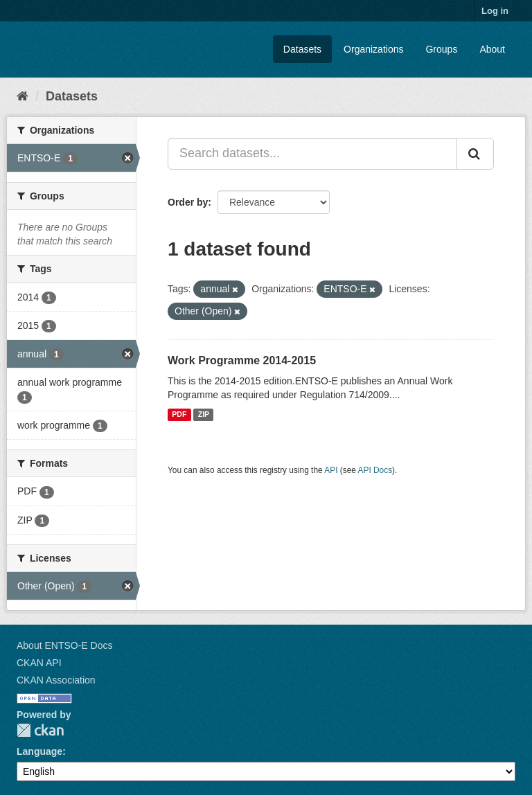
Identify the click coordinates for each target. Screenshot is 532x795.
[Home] (23, 96)
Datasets (302, 49)
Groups (441, 49)
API (331, 470)
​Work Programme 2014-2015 (242, 360)
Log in (495, 11)
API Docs (375, 470)
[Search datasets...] (312, 154)
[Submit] (475, 154)
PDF (179, 415)
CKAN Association (56, 680)
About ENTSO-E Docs (65, 645)
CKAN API (39, 663)
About (492, 49)
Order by (188, 202)
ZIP (204, 415)
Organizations (373, 49)
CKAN (40, 730)
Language (39, 751)
